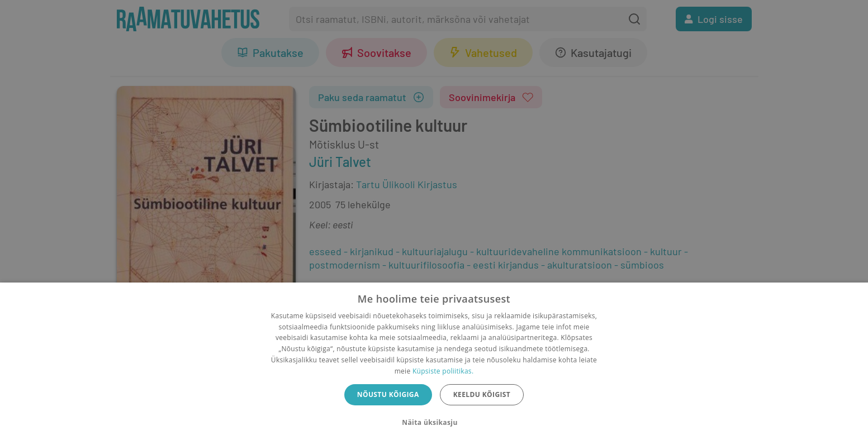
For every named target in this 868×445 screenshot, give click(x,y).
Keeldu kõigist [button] (482, 394)
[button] (434, 423)
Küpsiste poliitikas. (443, 371)
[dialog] (434, 364)
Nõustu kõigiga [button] (388, 394)
